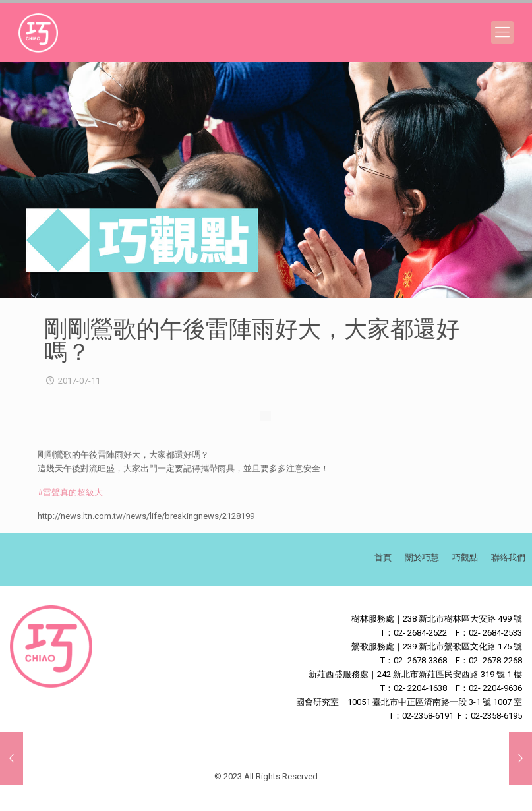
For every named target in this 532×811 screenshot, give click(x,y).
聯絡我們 (508, 557)
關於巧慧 (422, 557)
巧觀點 (465, 557)
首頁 (383, 557)
